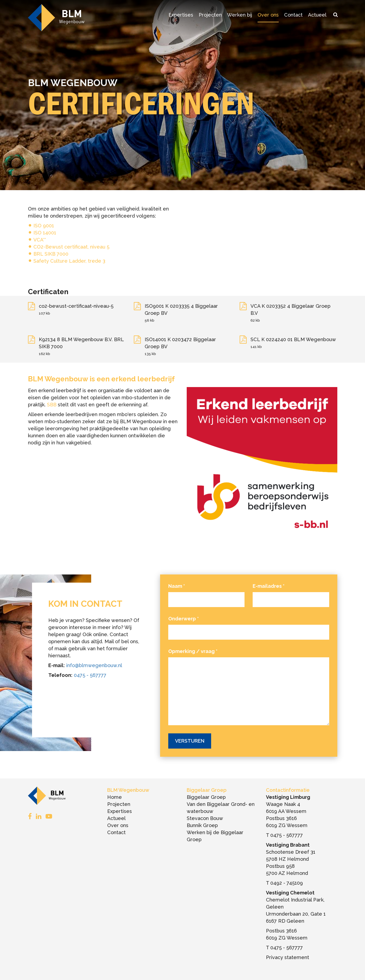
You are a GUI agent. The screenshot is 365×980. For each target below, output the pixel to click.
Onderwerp (184, 619)
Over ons (268, 15)
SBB (52, 405)
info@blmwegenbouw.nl (94, 665)
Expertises (181, 15)
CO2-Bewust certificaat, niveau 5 (71, 247)
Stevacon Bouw (205, 818)
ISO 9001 (44, 226)
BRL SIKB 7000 (51, 254)
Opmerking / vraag (193, 651)
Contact (293, 15)
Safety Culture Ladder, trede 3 (69, 261)
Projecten (210, 15)
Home (115, 797)
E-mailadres (269, 586)
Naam (177, 586)
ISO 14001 (45, 233)
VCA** (40, 240)
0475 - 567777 (90, 675)
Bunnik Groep (202, 825)
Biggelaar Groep (206, 797)
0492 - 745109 (287, 883)
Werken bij (240, 15)
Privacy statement (288, 957)
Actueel (317, 15)
